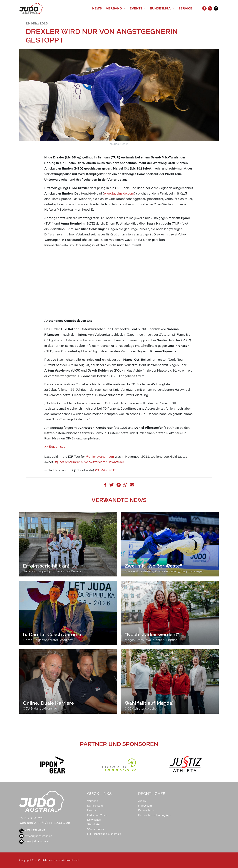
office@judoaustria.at (35, 836)
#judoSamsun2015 (69, 462)
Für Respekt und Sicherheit (104, 834)
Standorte (93, 824)
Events (91, 810)
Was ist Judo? (96, 829)
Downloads (94, 820)
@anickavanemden (100, 457)
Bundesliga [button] (161, 8)
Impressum (145, 806)
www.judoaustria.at (34, 841)
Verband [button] (114, 8)
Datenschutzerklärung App (155, 815)
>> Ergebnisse (55, 447)
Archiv (142, 801)
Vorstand (93, 801)
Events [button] (136, 8)
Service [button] (186, 8)
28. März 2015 (106, 470)
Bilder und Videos (98, 815)
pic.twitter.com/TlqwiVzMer (104, 462)
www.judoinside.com (119, 194)
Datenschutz (146, 810)
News (97, 8)
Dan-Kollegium (96, 806)
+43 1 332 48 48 (32, 830)
